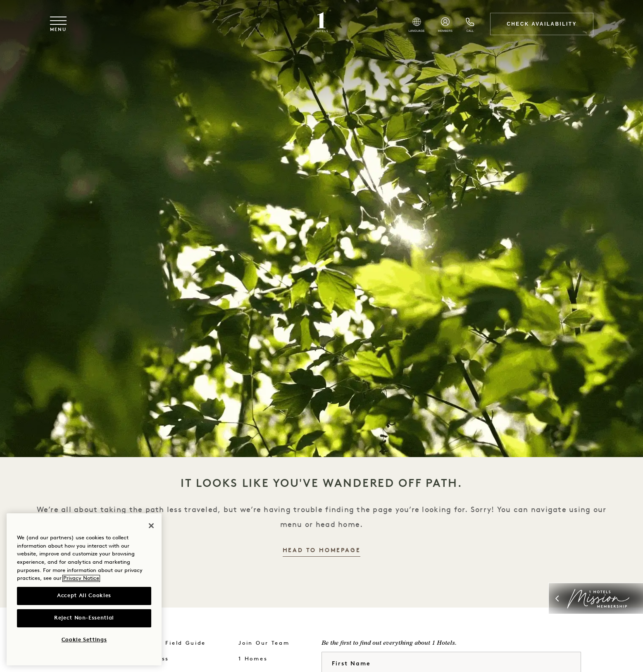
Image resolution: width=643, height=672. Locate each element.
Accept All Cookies (84, 596)
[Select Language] (417, 25)
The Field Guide (178, 643)
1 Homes (253, 659)
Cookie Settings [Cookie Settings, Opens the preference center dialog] (84, 640)
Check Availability (542, 24)
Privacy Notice (81, 578)
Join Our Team (264, 643)
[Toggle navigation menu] (58, 24)
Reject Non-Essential (84, 618)
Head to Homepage (322, 551)
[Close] (151, 526)
